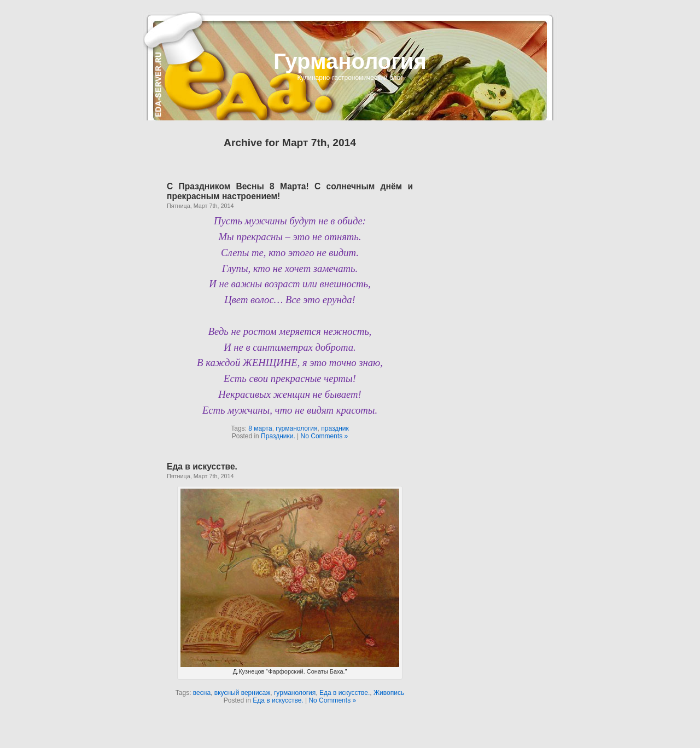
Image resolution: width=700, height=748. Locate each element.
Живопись (389, 693)
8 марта (260, 428)
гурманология (296, 428)
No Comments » (325, 436)
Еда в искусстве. (202, 466)
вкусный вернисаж (243, 693)
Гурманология (350, 61)
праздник (335, 428)
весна (202, 693)
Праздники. (278, 436)
